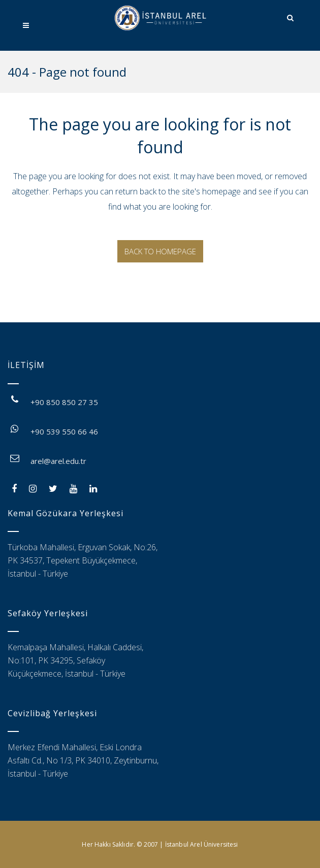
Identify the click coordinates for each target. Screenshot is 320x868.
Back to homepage (160, 251)
